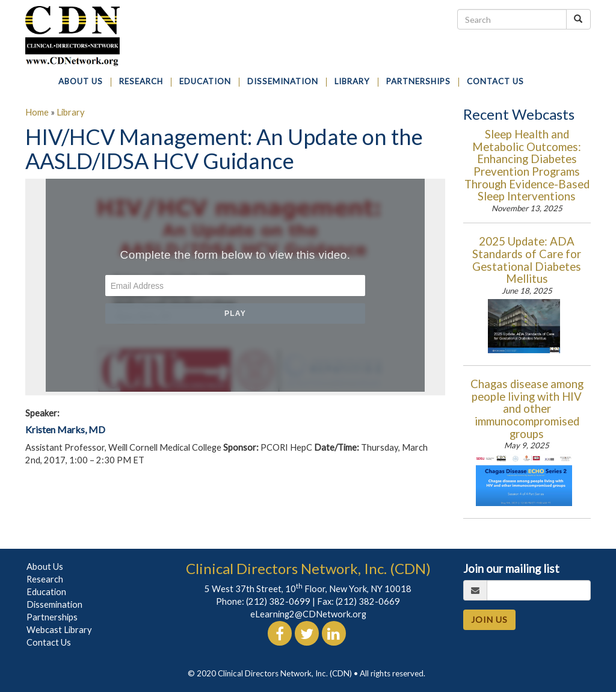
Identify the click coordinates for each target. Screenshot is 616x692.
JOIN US (489, 619)
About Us (45, 567)
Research (45, 579)
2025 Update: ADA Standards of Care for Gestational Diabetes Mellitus (527, 260)
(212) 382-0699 (278, 601)
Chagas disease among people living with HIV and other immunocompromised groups (527, 409)
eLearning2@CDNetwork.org (308, 614)
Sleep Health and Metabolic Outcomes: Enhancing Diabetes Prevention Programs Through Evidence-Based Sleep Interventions (527, 165)
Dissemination (54, 604)
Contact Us (49, 642)
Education (46, 592)
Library (71, 112)
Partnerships (52, 617)
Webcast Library (59, 630)
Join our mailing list (511, 569)
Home (37, 112)
